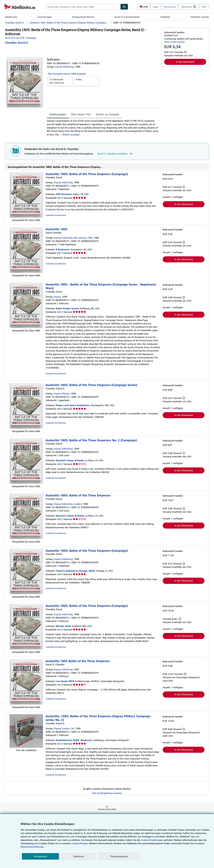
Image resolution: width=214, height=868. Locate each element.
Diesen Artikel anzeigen (175, 42)
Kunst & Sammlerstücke (127, 17)
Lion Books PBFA (65, 681)
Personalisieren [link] (119, 856)
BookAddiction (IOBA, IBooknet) (74, 740)
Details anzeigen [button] (71, 134)
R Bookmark (62, 249)
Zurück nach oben (107, 809)
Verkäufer (165, 17)
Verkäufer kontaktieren (56, 215)
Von (60, 81)
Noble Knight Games (67, 308)
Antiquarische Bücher (83, 17)
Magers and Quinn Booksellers (73, 405)
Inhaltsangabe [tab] (58, 114)
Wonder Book (63, 626)
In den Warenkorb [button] (185, 62)
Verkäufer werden (200, 17)
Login (156, 7)
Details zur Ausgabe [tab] (108, 114)
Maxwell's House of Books (70, 460)
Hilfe (204, 7)
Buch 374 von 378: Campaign (20, 38)
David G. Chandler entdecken (115, 154)
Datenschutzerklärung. (32, 847)
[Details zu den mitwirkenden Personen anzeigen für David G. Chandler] (17, 43)
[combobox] (83, 7)
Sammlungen (44, 17)
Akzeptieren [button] (40, 856)
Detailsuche (11, 17)
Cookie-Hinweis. (80, 843)
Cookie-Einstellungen (152, 840)
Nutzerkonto (170, 7)
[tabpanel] (103, 128)
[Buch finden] (124, 7)
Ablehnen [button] (79, 856)
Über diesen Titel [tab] (81, 114)
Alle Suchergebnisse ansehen (107, 793)
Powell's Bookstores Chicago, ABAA (75, 571)
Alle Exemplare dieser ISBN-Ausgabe (67, 74)
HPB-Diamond (64, 194)
